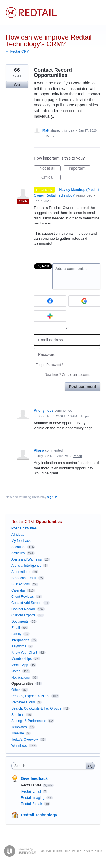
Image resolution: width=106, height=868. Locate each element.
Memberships (21, 659)
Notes (16, 671)
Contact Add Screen (26, 603)
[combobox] (50, 766)
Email (16, 628)
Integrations (20, 640)
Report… (52, 136)
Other (16, 690)
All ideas (18, 535)
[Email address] (67, 340)
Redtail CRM (22, 522)
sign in (52, 497)
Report (86, 416)
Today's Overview (25, 740)
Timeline (18, 733)
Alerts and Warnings (27, 559)
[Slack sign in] (50, 316)
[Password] (67, 354)
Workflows (19, 746)
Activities (18, 553)
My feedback (21, 541)
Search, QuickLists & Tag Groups (36, 708)
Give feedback (34, 778)
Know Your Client (24, 653)
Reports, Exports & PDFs (30, 696)
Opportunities (49, 522)
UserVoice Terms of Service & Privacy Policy (71, 851)
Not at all (50, 169)
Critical (51, 178)
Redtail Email (31, 791)
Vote (17, 84)
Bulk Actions (20, 584)
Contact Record (23, 609)
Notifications (20, 677)
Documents (20, 621)
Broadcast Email (24, 578)
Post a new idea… (26, 528)
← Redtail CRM (17, 51)
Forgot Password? (49, 365)
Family (16, 634)
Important (80, 169)
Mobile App (20, 665)
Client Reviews (22, 597)
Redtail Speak (32, 804)
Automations (21, 572)
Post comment (83, 387)
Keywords (19, 646)
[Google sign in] (85, 301)
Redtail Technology (39, 815)
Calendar (18, 590)
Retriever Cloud (23, 702)
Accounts (18, 547)
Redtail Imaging (33, 798)
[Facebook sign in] (50, 301)
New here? (67, 375)
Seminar (18, 715)
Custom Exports (23, 615)
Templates (19, 727)
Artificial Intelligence (26, 566)
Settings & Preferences (29, 721)
